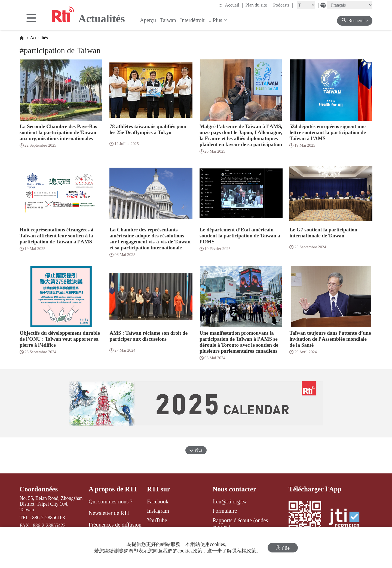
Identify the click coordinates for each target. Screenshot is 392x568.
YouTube (157, 520)
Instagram (158, 511)
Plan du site (258, 5)
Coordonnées (39, 489)
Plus (196, 450)
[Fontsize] (306, 5)
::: (220, 5)
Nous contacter (234, 489)
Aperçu (148, 20)
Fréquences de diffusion (115, 525)
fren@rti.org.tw (230, 501)
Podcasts (283, 5)
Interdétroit (192, 20)
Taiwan (168, 20)
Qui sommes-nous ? (111, 501)
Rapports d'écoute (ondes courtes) (240, 524)
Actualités (38, 38)
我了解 (283, 548)
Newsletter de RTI (109, 513)
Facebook (158, 501)
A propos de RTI (113, 489)
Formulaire (225, 511)
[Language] (350, 5)
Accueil (234, 5)
